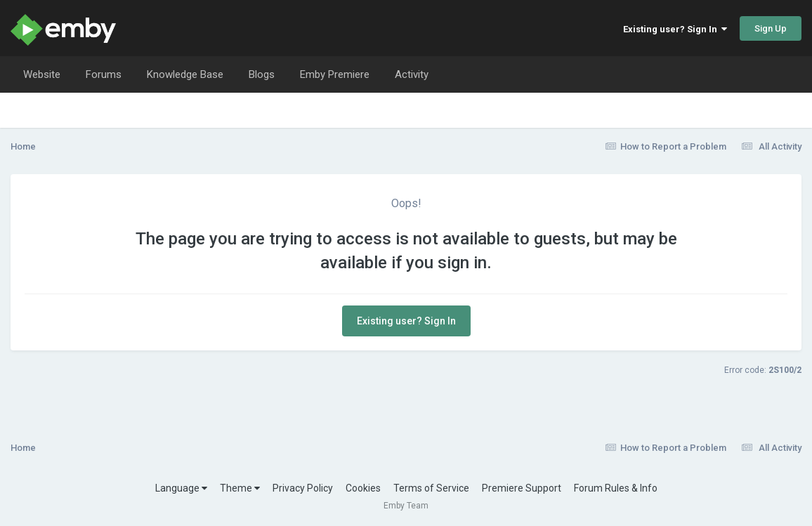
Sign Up (771, 28)
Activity (412, 74)
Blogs (262, 74)
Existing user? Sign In (675, 29)
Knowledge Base (185, 74)
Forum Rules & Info (616, 488)
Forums (104, 74)
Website (42, 74)
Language (181, 488)
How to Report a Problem (666, 146)
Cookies (363, 488)
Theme (240, 488)
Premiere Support (522, 488)
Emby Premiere (335, 74)
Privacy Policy (303, 488)
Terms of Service (431, 488)
